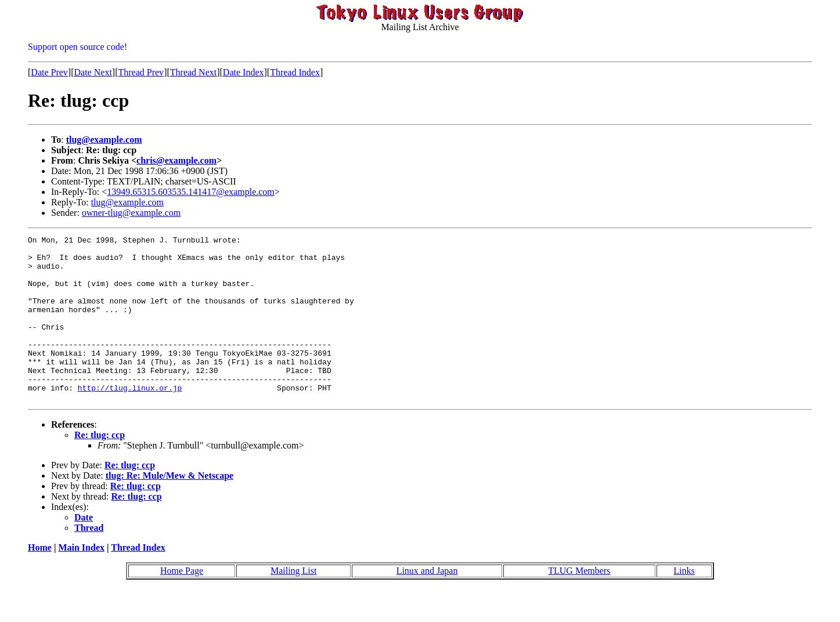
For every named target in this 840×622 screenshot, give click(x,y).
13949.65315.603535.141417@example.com (190, 192)
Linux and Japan (427, 604)
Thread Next (193, 72)
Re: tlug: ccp (100, 468)
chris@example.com (176, 160)
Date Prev (49, 72)
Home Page (182, 604)
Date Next (93, 72)
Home (40, 581)
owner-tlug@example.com (131, 213)
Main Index (81, 581)
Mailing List (294, 604)
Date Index (244, 72)
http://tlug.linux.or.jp (130, 419)
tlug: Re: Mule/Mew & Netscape (170, 509)
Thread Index (295, 72)
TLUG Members (579, 604)
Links (684, 604)
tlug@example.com (104, 140)
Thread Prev (141, 72)
